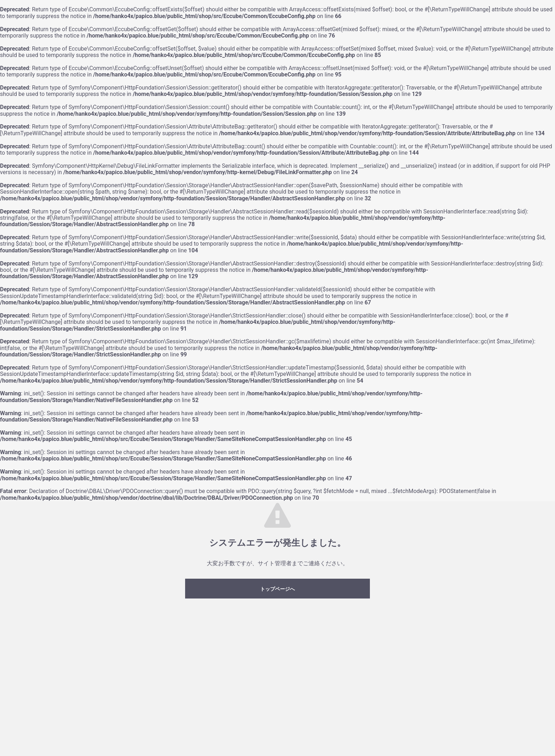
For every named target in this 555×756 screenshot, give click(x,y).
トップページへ (277, 589)
